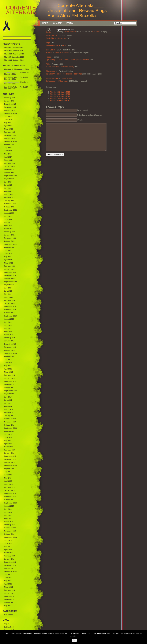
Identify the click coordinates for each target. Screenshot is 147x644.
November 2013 (10, 531)
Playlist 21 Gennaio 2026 (14, 51)
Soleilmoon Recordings (73, 74)
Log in (7, 624)
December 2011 (10, 596)
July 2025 (8, 116)
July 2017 (8, 397)
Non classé (96, 32)
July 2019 (8, 322)
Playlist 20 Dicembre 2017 (61, 98)
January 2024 (9, 166)
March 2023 (9, 194)
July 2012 (8, 575)
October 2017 (9, 388)
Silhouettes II (51, 81)
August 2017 (9, 394)
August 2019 (9, 319)
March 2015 (9, 484)
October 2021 (9, 241)
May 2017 (8, 403)
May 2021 (8, 257)
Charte (57, 23)
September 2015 (10, 465)
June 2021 (8, 254)
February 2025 (10, 132)
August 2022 (9, 213)
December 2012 (10, 562)
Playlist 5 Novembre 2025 (14, 57)
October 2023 (9, 173)
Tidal (48, 64)
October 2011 (9, 603)
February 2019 (10, 338)
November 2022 (10, 204)
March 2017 (9, 409)
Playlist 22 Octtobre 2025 (14, 60)
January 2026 (9, 101)
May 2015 (8, 478)
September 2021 (10, 244)
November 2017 (10, 384)
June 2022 (8, 219)
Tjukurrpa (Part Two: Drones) (58, 60)
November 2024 (10, 135)
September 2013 (10, 537)
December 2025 (10, 104)
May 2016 (8, 441)
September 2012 (10, 571)
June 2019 (8, 325)
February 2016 (10, 450)
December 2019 (10, 307)
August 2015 (9, 469)
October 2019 (9, 313)
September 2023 (10, 176)
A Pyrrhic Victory (67, 67)
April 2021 (8, 260)
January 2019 (9, 341)
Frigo (48, 43)
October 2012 (9, 568)
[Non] (143, 637)
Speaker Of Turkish (54, 74)
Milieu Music (63, 81)
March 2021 (9, 263)
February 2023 (10, 198)
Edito (70, 23)
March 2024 (9, 160)
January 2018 (9, 378)
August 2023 (9, 179)
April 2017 (8, 406)
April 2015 (8, 481)
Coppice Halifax (52, 78)
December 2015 (10, 456)
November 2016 (10, 422)
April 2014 (8, 518)
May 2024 (8, 154)
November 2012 (10, 565)
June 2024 (8, 151)
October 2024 (9, 138)
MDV (64, 45)
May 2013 (8, 547)
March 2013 (9, 553)
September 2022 (10, 210)
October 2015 (9, 462)
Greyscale (62, 38)
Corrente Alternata (16, 10)
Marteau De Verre (53, 45)
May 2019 (8, 328)
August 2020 (9, 285)
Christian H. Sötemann (13, 69)
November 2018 (10, 347)
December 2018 (10, 344)
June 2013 (8, 543)
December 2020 (10, 272)
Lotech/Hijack (52, 36)
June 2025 (8, 120)
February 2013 (10, 556)
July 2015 (8, 472)
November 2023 (10, 169)
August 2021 (9, 247)
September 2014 (10, 503)
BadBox (49, 53)
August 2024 (9, 145)
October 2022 (9, 207)
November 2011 (10, 599)
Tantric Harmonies (62, 53)
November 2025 (10, 107)
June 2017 (8, 400)
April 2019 (8, 331)
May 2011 (8, 606)
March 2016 (9, 447)
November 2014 (10, 497)
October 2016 (9, 425)
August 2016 (9, 431)
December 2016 (10, 419)
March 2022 (9, 229)
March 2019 (9, 335)
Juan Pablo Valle (11, 77)
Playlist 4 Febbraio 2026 (13, 48)
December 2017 (10, 381)
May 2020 (8, 294)
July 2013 (8, 540)
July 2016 (8, 434)
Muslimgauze (51, 71)
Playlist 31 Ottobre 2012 (60, 96)
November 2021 (10, 238)
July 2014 (8, 509)
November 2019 (10, 310)
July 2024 (8, 148)
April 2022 (8, 226)
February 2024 (10, 163)
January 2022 (9, 235)
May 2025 (8, 123)
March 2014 (9, 522)
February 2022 (10, 232)
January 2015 (9, 490)
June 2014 (8, 512)
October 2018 (9, 350)
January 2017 (9, 416)
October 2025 (9, 110)
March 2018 (9, 372)
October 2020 (9, 279)
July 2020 (8, 288)
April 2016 (8, 444)
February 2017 (10, 413)
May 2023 (8, 188)
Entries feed (9, 627)
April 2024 (8, 157)
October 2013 (9, 534)
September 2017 (10, 391)
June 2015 (8, 475)
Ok (74, 640)
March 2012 (9, 587)
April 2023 (8, 191)
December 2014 (10, 494)
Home (45, 23)
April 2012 (8, 584)
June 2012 (8, 578)
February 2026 (10, 98)
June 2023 (8, 185)
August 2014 (9, 506)
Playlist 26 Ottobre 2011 (60, 94)
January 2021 (9, 269)
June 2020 (8, 291)
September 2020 (10, 282)
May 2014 (8, 515)
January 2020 (9, 303)
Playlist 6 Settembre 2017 (61, 100)
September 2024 (10, 141)
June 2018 (8, 363)
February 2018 (10, 375)
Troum (49, 57)
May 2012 (8, 581)
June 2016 (8, 437)
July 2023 (8, 182)
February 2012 (10, 590)
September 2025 (10, 113)
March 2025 (9, 129)
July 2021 (8, 250)
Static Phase (51, 38)
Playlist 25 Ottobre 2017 (60, 92)
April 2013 (8, 550)
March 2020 (9, 297)
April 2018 (8, 369)
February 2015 (10, 487)
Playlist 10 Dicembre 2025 (14, 54)
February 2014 (10, 525)
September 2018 (10, 353)
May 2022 (8, 222)
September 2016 (10, 428)
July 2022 (8, 216)
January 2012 (9, 593)
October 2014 (9, 500)
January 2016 (9, 453)
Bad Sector (51, 50)
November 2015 (10, 459)
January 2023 (9, 201)
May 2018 (8, 366)
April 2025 (8, 126)
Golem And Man (53, 67)
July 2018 (8, 360)
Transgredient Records (80, 60)
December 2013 (10, 528)
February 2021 (10, 266)
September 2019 (10, 316)
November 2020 (10, 275)
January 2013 (9, 559)
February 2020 (10, 300)
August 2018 (9, 356)
